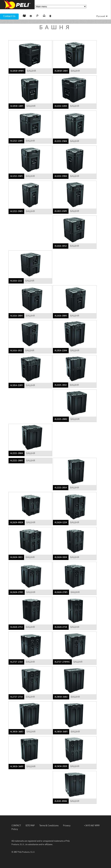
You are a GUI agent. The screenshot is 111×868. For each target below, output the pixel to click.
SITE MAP (30, 826)
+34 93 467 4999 (92, 826)
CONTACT (16, 826)
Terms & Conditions (49, 826)
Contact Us (9, 16)
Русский (101, 16)
